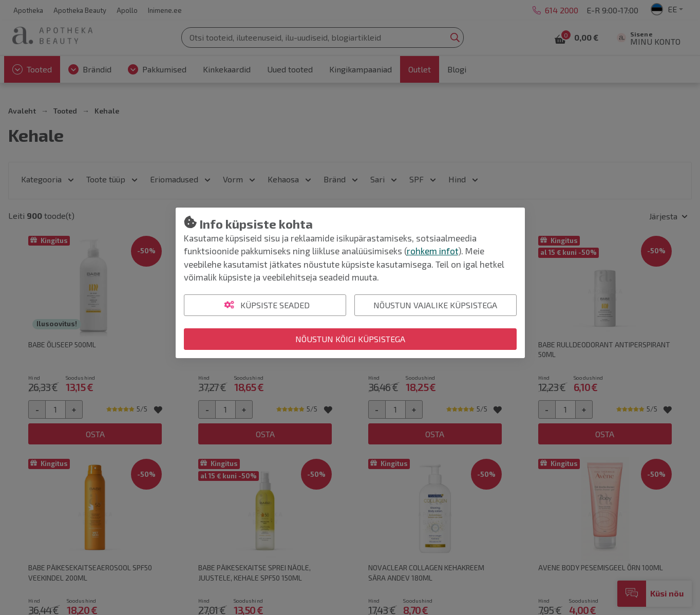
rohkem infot (432, 251)
